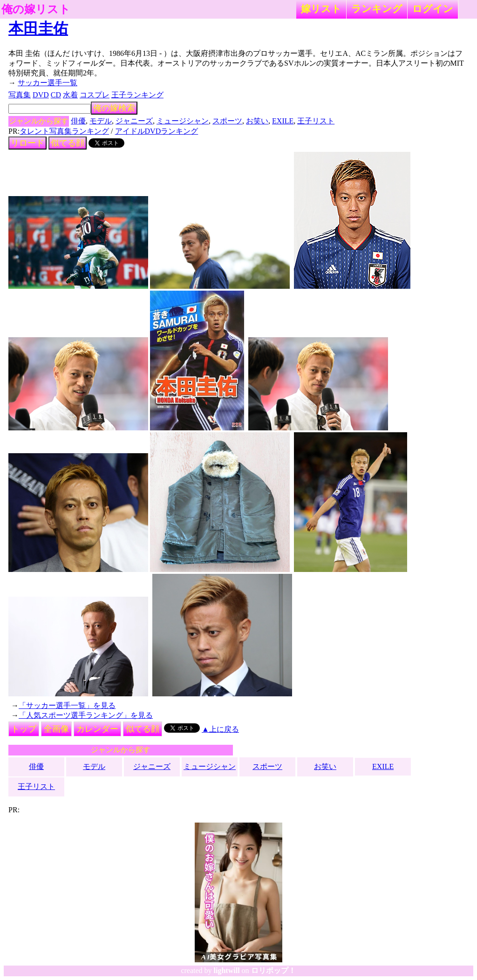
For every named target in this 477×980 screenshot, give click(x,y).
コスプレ (95, 95)
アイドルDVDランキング (157, 131)
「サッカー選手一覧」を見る (67, 705)
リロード (27, 143)
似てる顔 (68, 143)
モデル (101, 121)
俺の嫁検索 (114, 108)
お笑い (257, 121)
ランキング (377, 9)
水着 (70, 95)
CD (56, 95)
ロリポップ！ (273, 970)
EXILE (283, 121)
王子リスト (316, 121)
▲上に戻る (220, 729)
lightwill (227, 970)
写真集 (20, 95)
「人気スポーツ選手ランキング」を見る (86, 715)
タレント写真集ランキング (64, 131)
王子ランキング (137, 95)
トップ (24, 729)
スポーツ (227, 121)
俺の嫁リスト (36, 9)
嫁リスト (321, 9)
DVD (41, 95)
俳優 (78, 121)
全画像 (56, 729)
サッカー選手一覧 (48, 83)
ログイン (433, 9)
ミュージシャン (183, 121)
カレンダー (97, 729)
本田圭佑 (38, 28)
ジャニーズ (134, 121)
